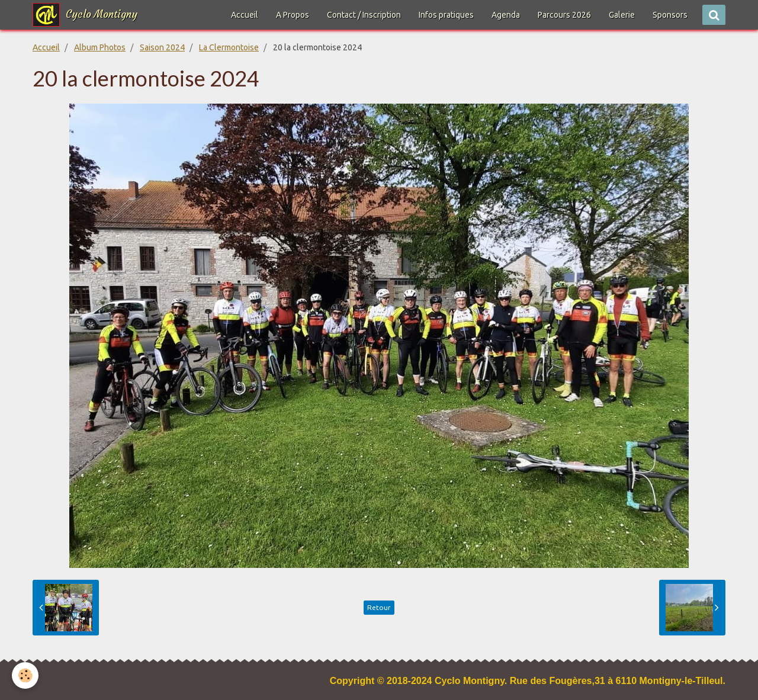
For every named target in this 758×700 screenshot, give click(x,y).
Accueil (245, 15)
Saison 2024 (162, 47)
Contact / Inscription (364, 15)
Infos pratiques (446, 15)
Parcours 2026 (564, 15)
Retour (379, 607)
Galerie (622, 15)
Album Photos (100, 47)
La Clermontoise (229, 47)
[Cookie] (25, 675)
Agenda (506, 15)
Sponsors (670, 15)
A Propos (293, 15)
